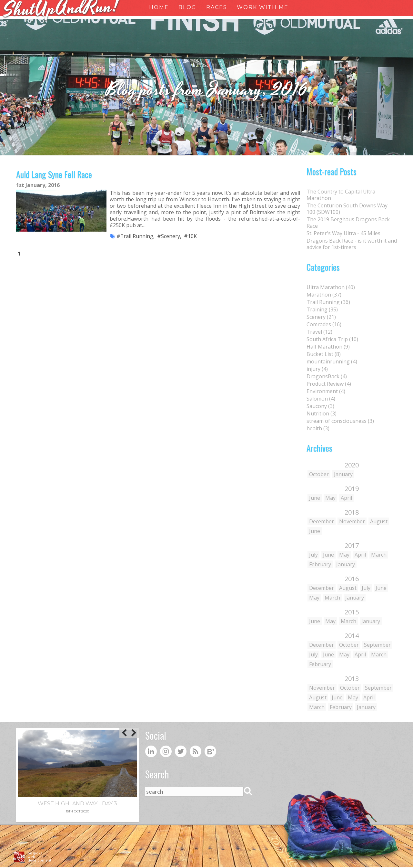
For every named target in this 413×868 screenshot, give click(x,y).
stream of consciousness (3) (340, 421)
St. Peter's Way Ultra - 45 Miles (343, 233)
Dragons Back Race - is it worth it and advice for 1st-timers (352, 244)
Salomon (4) (321, 399)
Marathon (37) (324, 295)
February (320, 564)
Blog (187, 7)
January (343, 474)
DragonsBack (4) (327, 376)
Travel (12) (319, 332)
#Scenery (169, 237)
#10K (191, 237)
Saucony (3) (320, 406)
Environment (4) (326, 391)
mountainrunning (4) (332, 361)
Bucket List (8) (324, 354)
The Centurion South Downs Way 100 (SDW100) (347, 209)
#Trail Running (135, 237)
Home (159, 7)
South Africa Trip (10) (332, 339)
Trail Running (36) (328, 302)
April (346, 498)
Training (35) (322, 309)
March (379, 555)
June (315, 498)
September (377, 645)
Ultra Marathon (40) (331, 287)
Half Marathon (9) (328, 347)
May (330, 498)
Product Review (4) (329, 384)
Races (217, 7)
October (319, 474)
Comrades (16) (324, 324)
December (322, 521)
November (352, 521)
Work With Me (263, 7)
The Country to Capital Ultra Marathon (341, 195)
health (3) (318, 428)
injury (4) (317, 369)
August (379, 521)
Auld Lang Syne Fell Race (54, 175)
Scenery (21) (321, 317)
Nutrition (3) (322, 413)
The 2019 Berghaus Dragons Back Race (348, 223)
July (313, 555)
